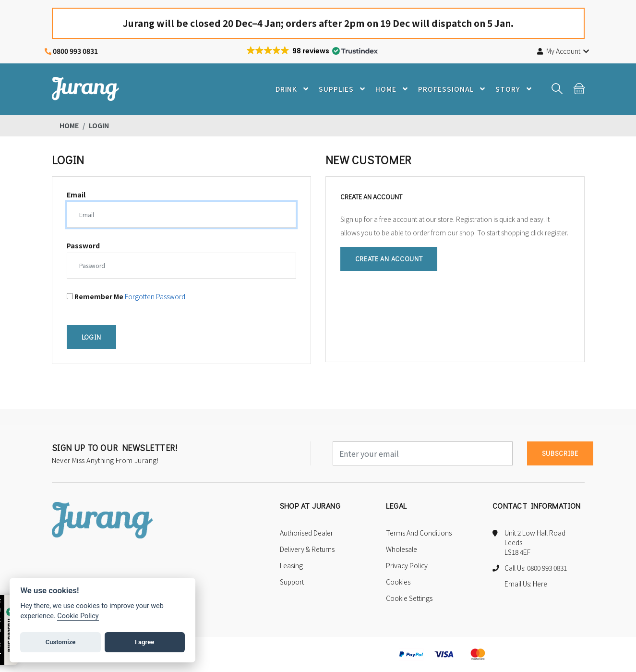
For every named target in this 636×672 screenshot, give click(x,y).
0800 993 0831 (75, 51)
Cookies (398, 582)
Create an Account (389, 259)
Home (395, 89)
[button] (312, 51)
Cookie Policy (78, 616)
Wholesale (402, 550)
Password (83, 246)
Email (76, 195)
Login (92, 337)
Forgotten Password (155, 297)
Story (516, 89)
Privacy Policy (407, 566)
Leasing (291, 566)
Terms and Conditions (419, 533)
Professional (454, 89)
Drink (294, 89)
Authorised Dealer (306, 533)
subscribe (560, 454)
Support (292, 582)
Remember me (95, 298)
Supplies (345, 89)
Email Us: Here (526, 584)
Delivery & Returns (307, 550)
